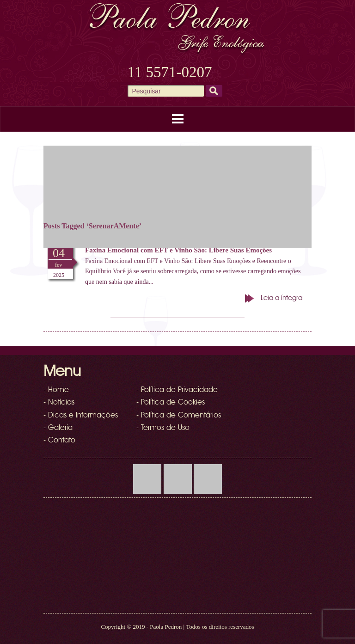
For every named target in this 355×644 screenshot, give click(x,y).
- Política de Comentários (179, 416)
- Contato (59, 441)
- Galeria (58, 428)
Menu (177, 119)
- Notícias (59, 403)
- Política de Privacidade (177, 390)
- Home (56, 390)
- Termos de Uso (163, 428)
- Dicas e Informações (81, 416)
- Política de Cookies (171, 403)
